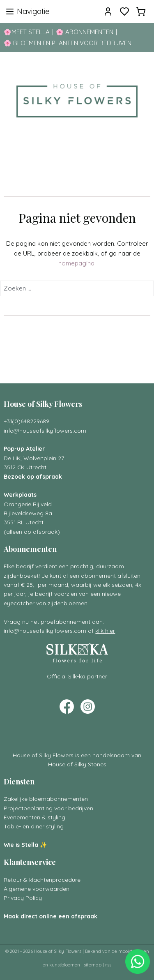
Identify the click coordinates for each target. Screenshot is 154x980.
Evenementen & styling (34, 817)
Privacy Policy (23, 898)
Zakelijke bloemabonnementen (46, 799)
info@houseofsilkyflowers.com (45, 430)
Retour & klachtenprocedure (42, 880)
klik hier (105, 631)
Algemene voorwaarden (37, 889)
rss (108, 965)
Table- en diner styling (34, 826)
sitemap (93, 965)
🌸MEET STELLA (27, 32)
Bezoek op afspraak (33, 476)
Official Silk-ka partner (77, 676)
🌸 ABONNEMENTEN (85, 32)
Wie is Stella (21, 845)
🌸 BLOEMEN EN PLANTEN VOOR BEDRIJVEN (68, 43)
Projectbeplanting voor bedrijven (48, 808)
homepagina (76, 263)
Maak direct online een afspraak (51, 916)
